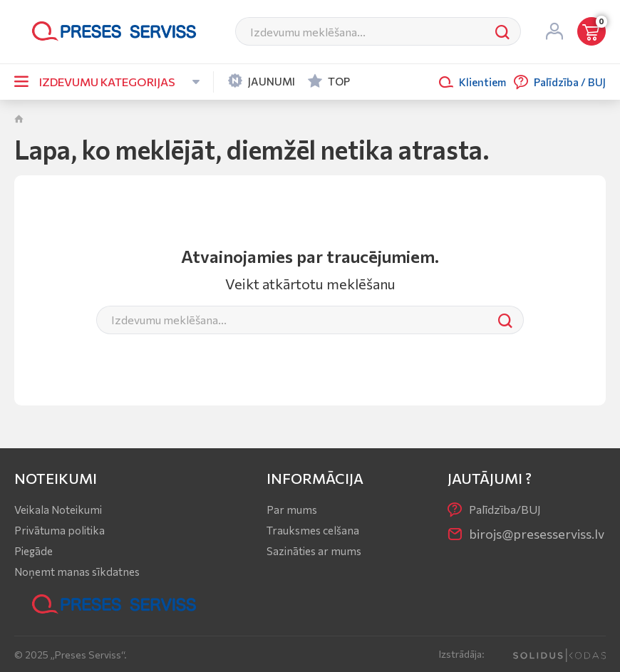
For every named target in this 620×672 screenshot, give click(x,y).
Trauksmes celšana (313, 530)
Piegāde (33, 551)
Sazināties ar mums (314, 551)
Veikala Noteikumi (58, 510)
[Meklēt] (360, 31)
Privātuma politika (60, 530)
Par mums (292, 510)
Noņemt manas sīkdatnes (77, 572)
